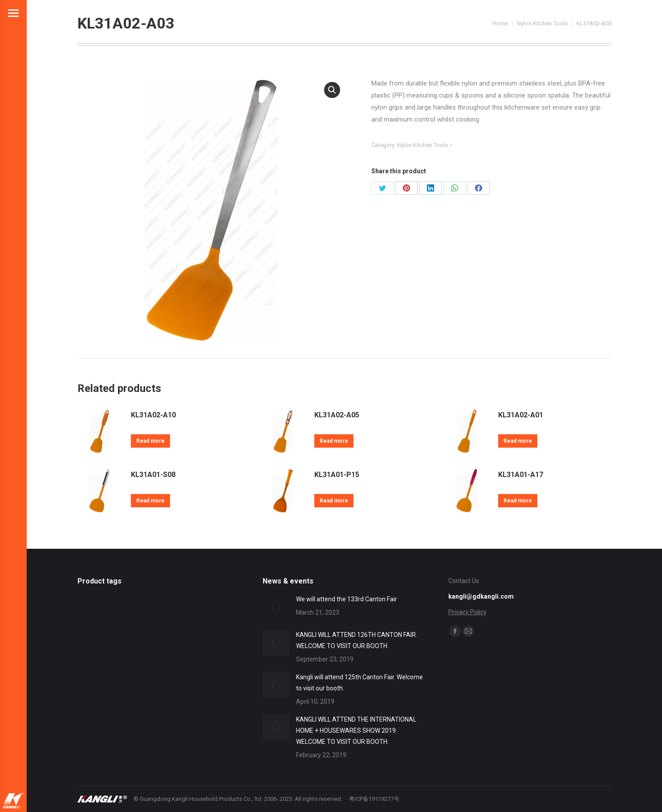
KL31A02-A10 (153, 415)
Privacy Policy (467, 612)
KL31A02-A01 (521, 415)
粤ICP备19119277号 (374, 799)
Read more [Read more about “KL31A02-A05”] (334, 441)
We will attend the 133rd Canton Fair (347, 599)
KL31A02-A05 (337, 415)
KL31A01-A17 (521, 475)
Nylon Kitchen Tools (422, 145)
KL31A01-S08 (153, 475)
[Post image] (276, 607)
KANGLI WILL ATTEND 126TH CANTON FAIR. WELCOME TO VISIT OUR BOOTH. (357, 640)
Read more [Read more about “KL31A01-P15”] (334, 501)
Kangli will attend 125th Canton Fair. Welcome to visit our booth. (359, 683)
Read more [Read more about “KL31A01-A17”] (518, 501)
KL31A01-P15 (337, 475)
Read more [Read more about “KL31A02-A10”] (150, 441)
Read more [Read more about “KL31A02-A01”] (518, 441)
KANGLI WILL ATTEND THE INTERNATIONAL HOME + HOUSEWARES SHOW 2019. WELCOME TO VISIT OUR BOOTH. (356, 730)
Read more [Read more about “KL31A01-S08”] (150, 501)
